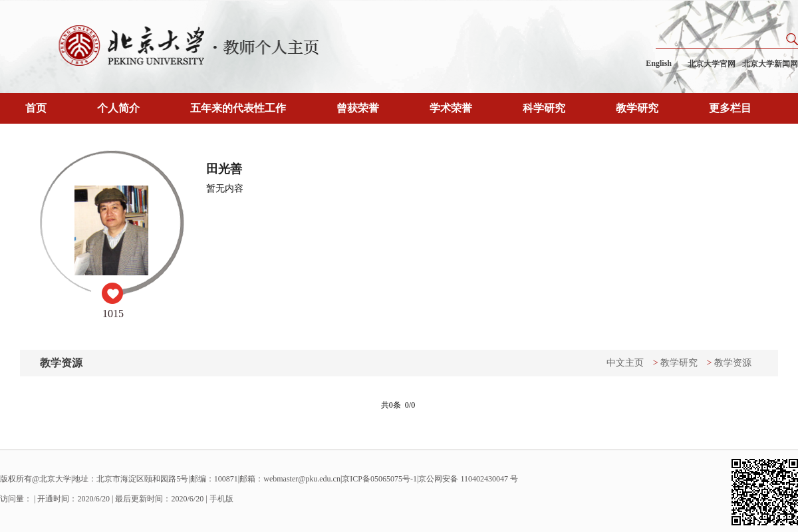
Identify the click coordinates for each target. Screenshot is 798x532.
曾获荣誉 (358, 108)
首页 (36, 108)
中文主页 (625, 363)
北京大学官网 (712, 64)
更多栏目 (730, 108)
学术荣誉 (451, 108)
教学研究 (637, 108)
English (659, 63)
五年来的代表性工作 (238, 108)
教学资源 (733, 363)
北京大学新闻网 (770, 64)
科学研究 (544, 108)
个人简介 (118, 108)
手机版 (221, 499)
